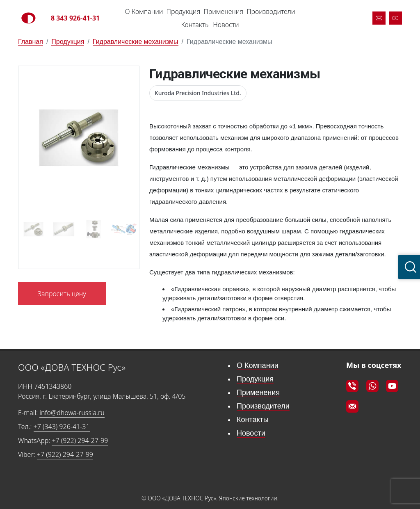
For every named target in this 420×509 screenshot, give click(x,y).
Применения (223, 11)
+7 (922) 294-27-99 (80, 441)
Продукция (183, 11)
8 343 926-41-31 (75, 18)
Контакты (195, 25)
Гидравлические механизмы (136, 42)
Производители (271, 11)
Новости (226, 25)
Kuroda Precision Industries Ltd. (198, 93)
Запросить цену (62, 294)
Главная (31, 42)
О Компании (144, 11)
